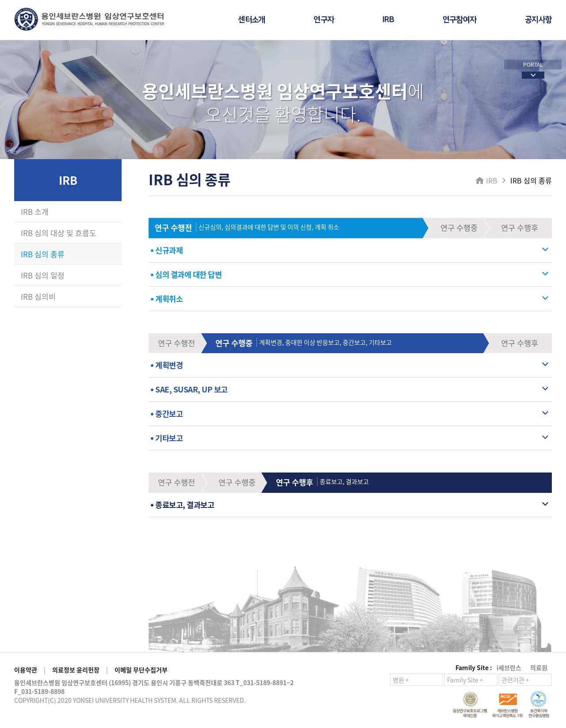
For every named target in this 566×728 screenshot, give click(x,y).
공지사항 (538, 20)
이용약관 (26, 670)
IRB (388, 20)
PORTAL (533, 65)
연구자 (324, 20)
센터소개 (251, 20)
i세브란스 (509, 667)
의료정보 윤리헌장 (76, 670)
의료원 (539, 667)
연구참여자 (459, 20)
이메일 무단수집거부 (141, 670)
